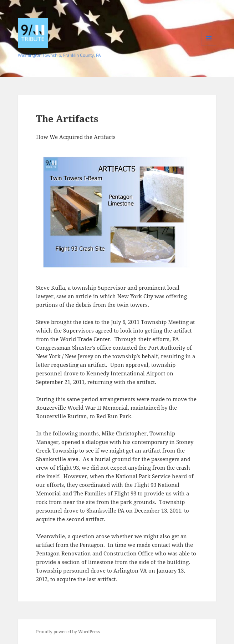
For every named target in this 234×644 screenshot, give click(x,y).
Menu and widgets (209, 46)
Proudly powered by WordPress (68, 632)
